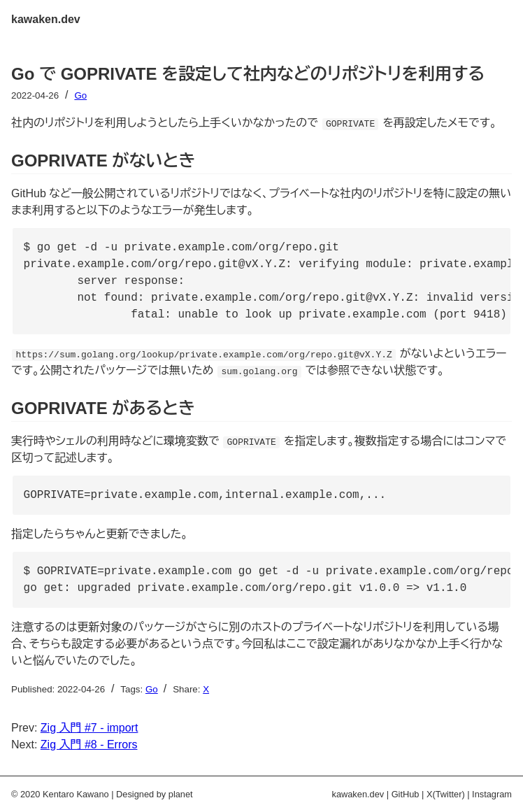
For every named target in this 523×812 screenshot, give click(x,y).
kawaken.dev (46, 19)
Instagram (492, 794)
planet (181, 794)
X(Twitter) (446, 794)
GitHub (406, 794)
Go (80, 95)
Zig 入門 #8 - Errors (89, 745)
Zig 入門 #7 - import (89, 728)
